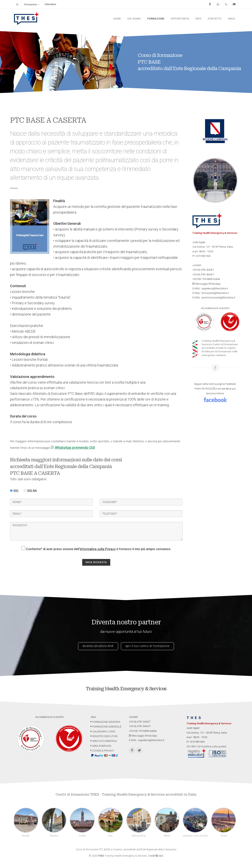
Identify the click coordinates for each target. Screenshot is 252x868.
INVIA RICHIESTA (96, 562)
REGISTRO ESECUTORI (104, 736)
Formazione (32, 4)
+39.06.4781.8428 (202, 270)
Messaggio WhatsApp (206, 284)
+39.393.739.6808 (202, 279)
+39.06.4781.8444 (202, 274)
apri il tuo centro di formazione (147, 646)
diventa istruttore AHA (98, 646)
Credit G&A (156, 856)
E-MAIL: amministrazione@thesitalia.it (214, 298)
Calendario (50, 4)
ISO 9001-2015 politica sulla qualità (206, 746)
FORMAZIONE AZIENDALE (106, 727)
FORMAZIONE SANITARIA (105, 722)
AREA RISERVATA (101, 746)
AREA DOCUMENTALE (104, 741)
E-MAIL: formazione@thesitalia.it (211, 293)
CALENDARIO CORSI (103, 732)
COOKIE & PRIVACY (102, 751)
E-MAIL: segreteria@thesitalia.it (210, 288)
